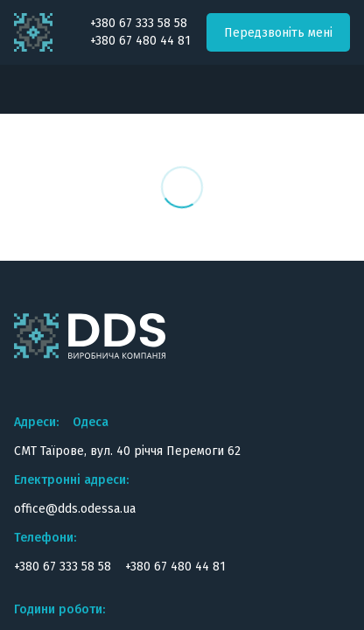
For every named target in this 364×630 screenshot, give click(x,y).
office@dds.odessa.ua (75, 509)
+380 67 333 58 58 (139, 24)
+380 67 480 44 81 (140, 41)
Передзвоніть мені (278, 33)
